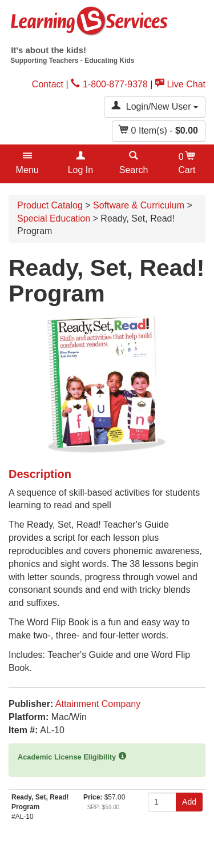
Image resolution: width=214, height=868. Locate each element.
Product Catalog (50, 205)
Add (189, 802)
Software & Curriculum (139, 205)
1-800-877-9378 (109, 84)
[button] (27, 164)
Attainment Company (98, 704)
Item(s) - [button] (159, 130)
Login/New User (155, 106)
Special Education (54, 218)
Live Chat (180, 84)
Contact (48, 84)
